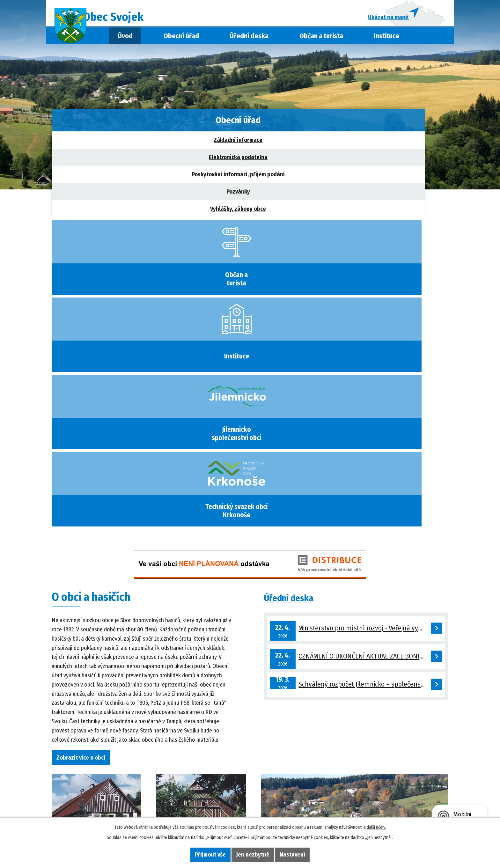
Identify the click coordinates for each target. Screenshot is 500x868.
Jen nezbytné (253, 854)
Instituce (387, 39)
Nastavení (300, 854)
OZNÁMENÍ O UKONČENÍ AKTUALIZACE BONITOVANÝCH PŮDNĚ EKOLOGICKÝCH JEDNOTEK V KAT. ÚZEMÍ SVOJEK (372, 361)
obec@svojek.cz (113, 804)
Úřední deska (249, 39)
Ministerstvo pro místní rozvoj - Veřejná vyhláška (371, 328)
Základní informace (105, 143)
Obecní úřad (181, 39)
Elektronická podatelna (105, 161)
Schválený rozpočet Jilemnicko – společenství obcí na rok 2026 (372, 395)
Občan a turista (321, 39)
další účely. (376, 826)
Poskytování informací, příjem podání (105, 178)
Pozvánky (105, 195)
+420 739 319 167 (113, 795)
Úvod (125, 39)
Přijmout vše (203, 854)
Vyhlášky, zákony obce (105, 212)
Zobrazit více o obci (85, 452)
